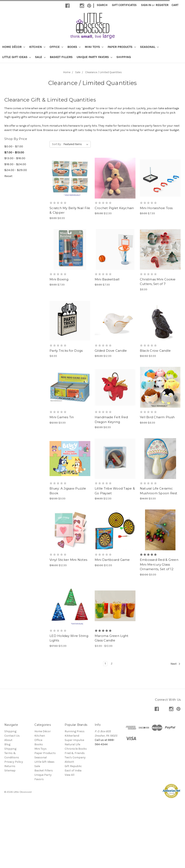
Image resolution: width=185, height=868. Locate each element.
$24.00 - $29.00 (16, 170)
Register (162, 5)
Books (74, 47)
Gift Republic (73, 766)
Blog (7, 744)
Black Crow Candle (155, 351)
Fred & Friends (75, 753)
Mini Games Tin (62, 417)
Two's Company (75, 757)
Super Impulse (74, 740)
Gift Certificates (124, 5)
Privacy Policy (14, 762)
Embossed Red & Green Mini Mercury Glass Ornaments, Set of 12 (159, 564)
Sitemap (10, 770)
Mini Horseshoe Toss (156, 208)
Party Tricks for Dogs (66, 351)
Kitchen (37, 47)
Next (175, 664)
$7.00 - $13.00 (14, 152)
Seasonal (149, 47)
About (8, 740)
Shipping (124, 57)
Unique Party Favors (94, 57)
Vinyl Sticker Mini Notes (68, 560)
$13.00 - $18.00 (15, 158)
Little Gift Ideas (16, 57)
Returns (10, 766)
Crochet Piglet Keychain (114, 208)
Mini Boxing (59, 279)
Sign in (146, 5)
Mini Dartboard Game (112, 560)
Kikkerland (72, 736)
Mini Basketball (107, 279)
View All (70, 775)
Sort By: (57, 144)
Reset (8, 176)
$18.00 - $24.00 (15, 164)
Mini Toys (94, 47)
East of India (73, 770)
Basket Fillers (61, 57)
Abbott (69, 762)
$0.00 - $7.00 (14, 146)
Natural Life (72, 744)
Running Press (75, 731)
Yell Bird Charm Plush (157, 417)
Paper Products (122, 47)
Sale (40, 57)
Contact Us (12, 736)
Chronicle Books (76, 749)
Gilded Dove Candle (111, 351)
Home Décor (14, 47)
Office (56, 47)
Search (102, 5)
